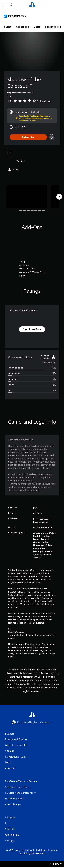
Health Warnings (16, 632)
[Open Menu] (4, 5)
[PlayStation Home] (32, 5)
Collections (22, 27)
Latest (8, 27)
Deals (37, 27)
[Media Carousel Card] (27, 197)
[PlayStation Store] (16, 16)
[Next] (59, 197)
